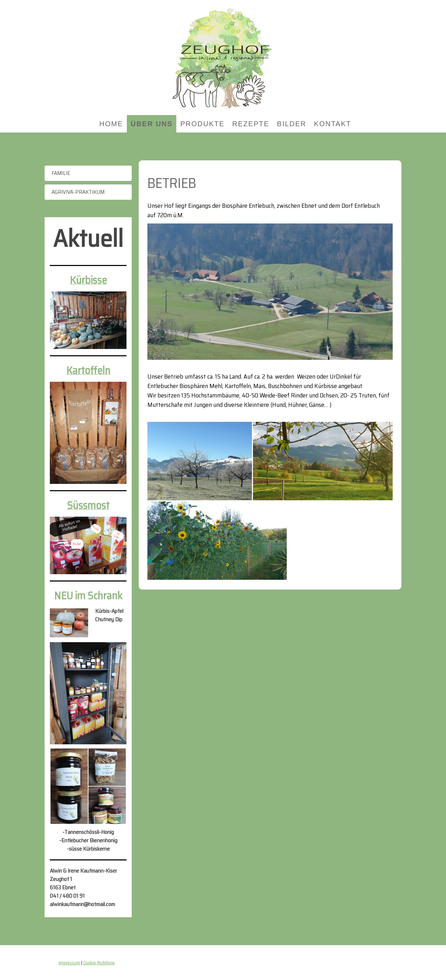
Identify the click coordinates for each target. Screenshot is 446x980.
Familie (61, 173)
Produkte (202, 124)
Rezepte (251, 124)
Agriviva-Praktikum (78, 192)
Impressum (69, 963)
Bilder (292, 124)
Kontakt (333, 124)
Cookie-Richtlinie (99, 963)
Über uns (152, 124)
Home (111, 124)
